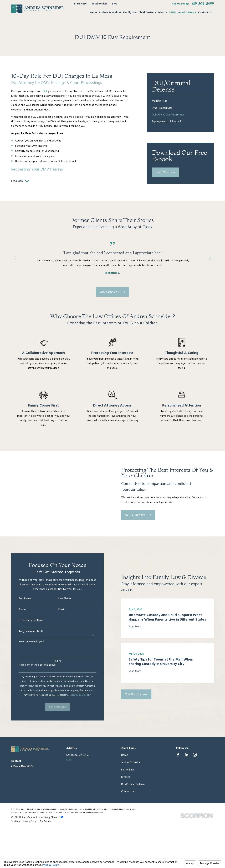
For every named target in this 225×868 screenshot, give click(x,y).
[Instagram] (195, 755)
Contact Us (128, 792)
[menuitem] (180, 101)
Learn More (166, 172)
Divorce (126, 777)
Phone (18, 610)
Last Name (60, 599)
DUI (45, 91)
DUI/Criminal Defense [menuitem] (183, 13)
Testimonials (99, 4)
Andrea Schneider (131, 763)
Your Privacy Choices (51, 818)
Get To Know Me (143, 515)
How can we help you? (27, 642)
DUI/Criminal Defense (133, 784)
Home (125, 755)
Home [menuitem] (93, 13)
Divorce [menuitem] (163, 13)
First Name (21, 599)
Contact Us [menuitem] (205, 13)
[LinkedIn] (186, 755)
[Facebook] (178, 755)
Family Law (128, 770)
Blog (115, 4)
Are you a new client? (27, 631)
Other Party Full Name (27, 620)
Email (57, 610)
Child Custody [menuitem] (147, 13)
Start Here (80, 4)
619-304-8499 (203, 4)
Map (69, 760)
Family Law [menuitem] (130, 13)
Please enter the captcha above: (33, 665)
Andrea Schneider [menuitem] (110, 13)
